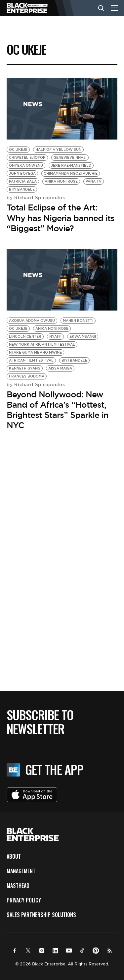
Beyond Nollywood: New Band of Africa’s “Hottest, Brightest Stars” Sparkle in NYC (58, 410)
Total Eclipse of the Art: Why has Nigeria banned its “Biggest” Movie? (61, 218)
